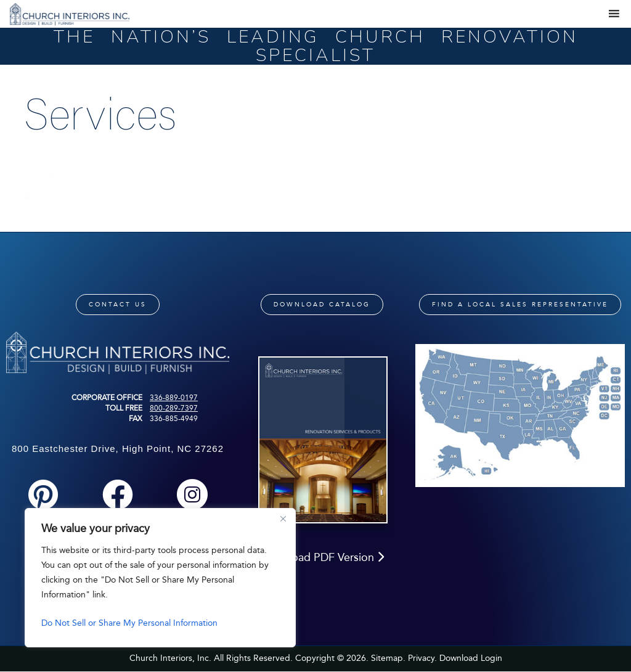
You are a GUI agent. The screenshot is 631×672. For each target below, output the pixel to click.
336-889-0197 (174, 398)
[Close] (283, 518)
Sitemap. (388, 658)
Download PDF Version (322, 557)
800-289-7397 (174, 408)
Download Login (471, 658)
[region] (160, 578)
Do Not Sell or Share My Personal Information (129, 623)
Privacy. (422, 658)
